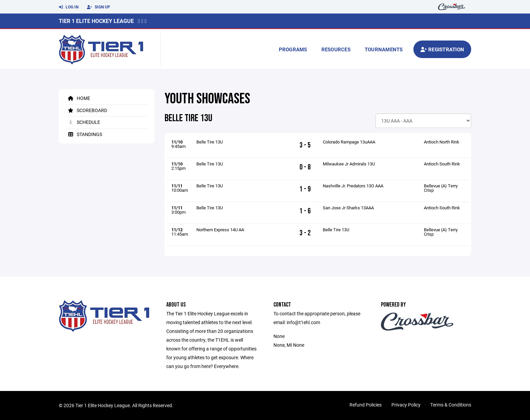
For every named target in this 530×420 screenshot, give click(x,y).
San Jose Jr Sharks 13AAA (348, 208)
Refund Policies (366, 405)
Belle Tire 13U (210, 142)
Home (78, 98)
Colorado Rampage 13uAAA (349, 142)
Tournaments (384, 49)
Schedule (83, 122)
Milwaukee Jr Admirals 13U (349, 164)
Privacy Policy (406, 405)
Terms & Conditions (451, 405)
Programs (293, 49)
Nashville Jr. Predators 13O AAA (353, 186)
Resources (336, 49)
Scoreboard (86, 110)
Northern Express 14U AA (220, 230)
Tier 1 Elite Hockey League (96, 21)
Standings (84, 134)
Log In (69, 7)
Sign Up (99, 7)
